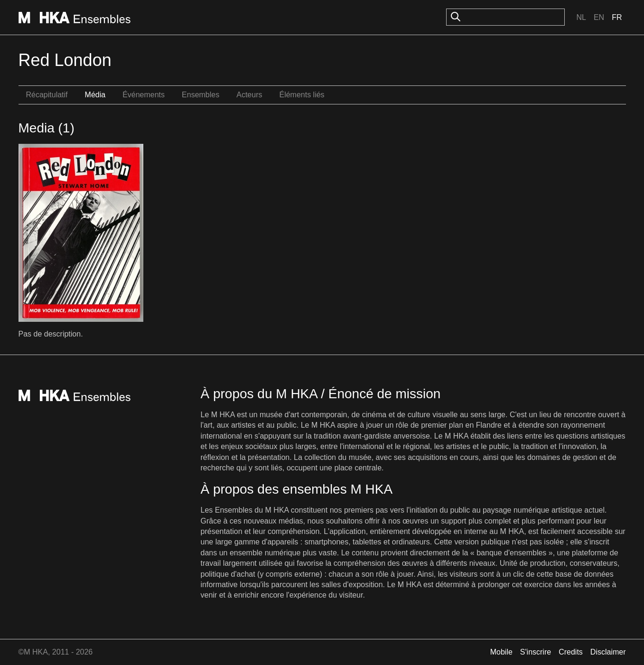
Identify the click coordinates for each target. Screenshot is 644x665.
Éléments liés (302, 95)
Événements (144, 95)
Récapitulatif (47, 95)
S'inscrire (536, 652)
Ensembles (201, 95)
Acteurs (249, 95)
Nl (581, 17)
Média (95, 95)
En (599, 17)
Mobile (501, 652)
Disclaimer (608, 652)
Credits (571, 652)
